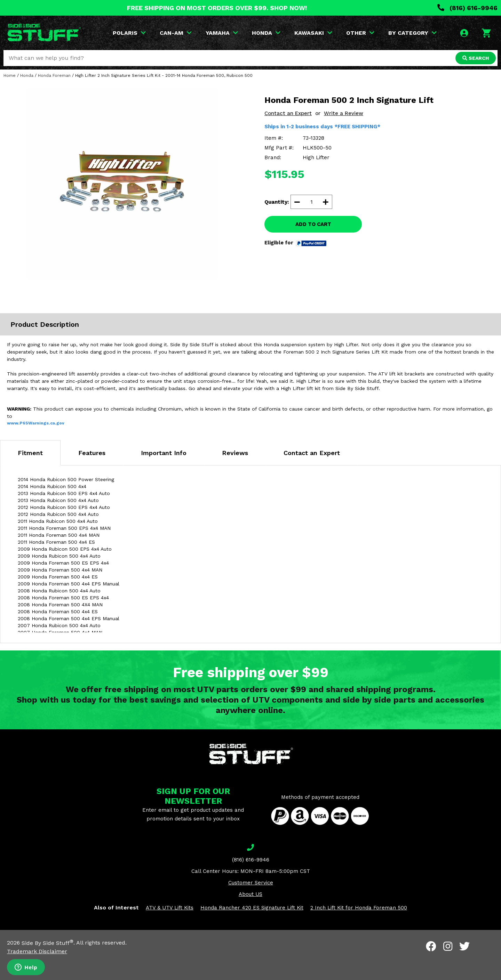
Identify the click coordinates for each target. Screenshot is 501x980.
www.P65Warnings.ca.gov (36, 423)
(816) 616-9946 (467, 8)
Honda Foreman (54, 75)
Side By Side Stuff (47, 943)
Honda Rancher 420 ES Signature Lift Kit (252, 908)
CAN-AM (176, 33)
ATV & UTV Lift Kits (170, 908)
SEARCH (476, 58)
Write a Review (344, 113)
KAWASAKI (313, 33)
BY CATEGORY (412, 33)
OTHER (360, 33)
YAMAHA (222, 33)
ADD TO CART (313, 224)
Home (10, 75)
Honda (27, 75)
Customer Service (251, 883)
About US (250, 894)
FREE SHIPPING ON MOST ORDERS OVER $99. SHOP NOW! (217, 8)
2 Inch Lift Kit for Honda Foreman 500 (359, 908)
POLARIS (129, 33)
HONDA (266, 33)
